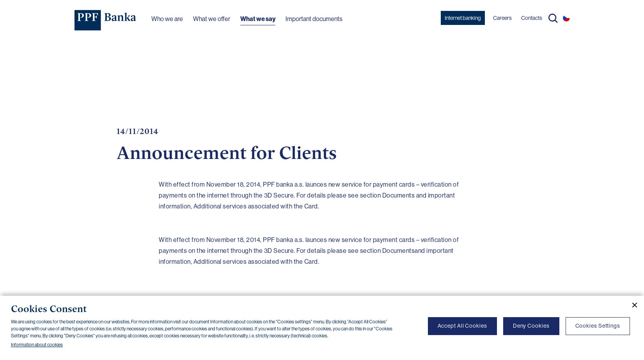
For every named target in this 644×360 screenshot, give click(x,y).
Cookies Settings (598, 326)
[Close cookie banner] (632, 305)
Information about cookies (37, 345)
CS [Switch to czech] (566, 18)
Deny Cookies (531, 326)
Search (553, 18)
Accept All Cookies (462, 326)
